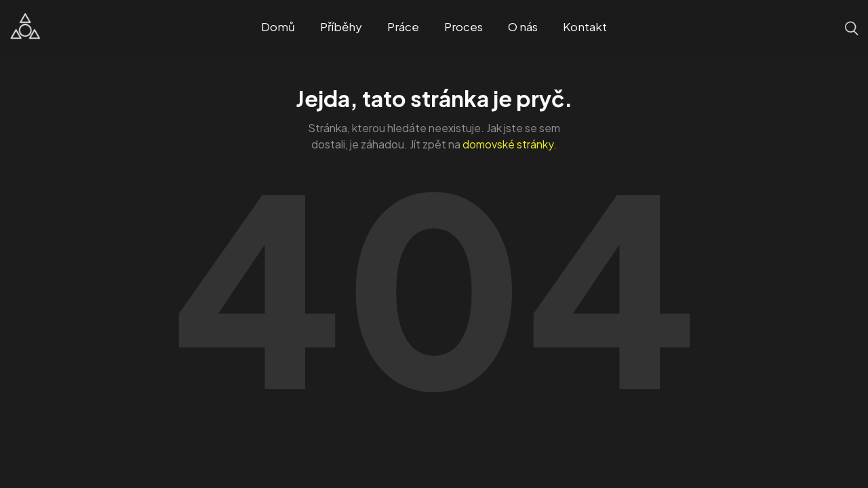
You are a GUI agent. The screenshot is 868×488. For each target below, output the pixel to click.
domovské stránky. (510, 144)
